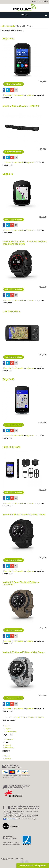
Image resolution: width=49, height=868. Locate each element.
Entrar (34, 1)
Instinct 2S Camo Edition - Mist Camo (23, 652)
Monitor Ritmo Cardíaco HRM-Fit (21, 106)
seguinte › (31, 717)
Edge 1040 (8, 379)
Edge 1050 (8, 39)
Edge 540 (8, 174)
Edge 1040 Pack (11, 447)
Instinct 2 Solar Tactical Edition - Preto (24, 515)
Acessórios (9, 748)
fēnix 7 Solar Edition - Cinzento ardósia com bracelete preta (24, 243)
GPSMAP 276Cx (11, 312)
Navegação (11, 26)
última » (41, 717)
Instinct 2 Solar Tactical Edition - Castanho (21, 584)
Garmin (7, 756)
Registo (8, 729)
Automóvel (9, 739)
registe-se (30, 95)
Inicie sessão (18, 95)
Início (3, 26)
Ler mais (8, 95)
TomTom (8, 759)
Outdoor (8, 745)
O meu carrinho (43, 1)
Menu (24, 15)
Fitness (8, 742)
